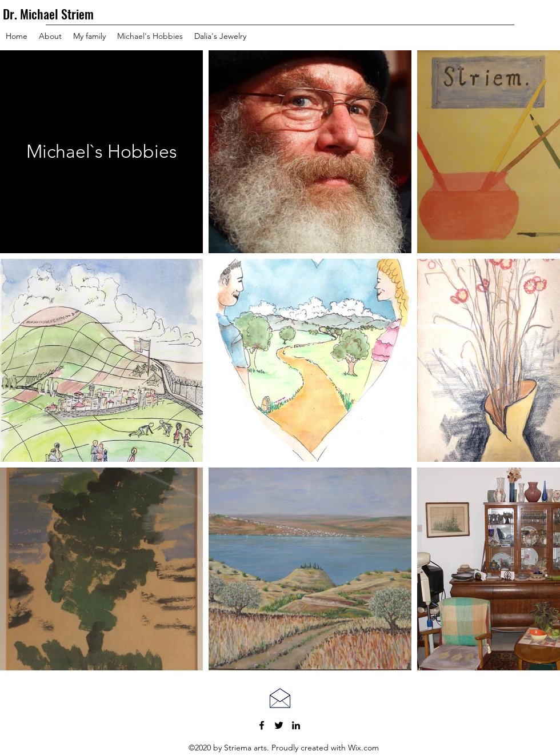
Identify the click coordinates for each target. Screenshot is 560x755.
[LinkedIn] (296, 725)
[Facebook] (262, 725)
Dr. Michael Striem (48, 14)
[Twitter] (279, 725)
